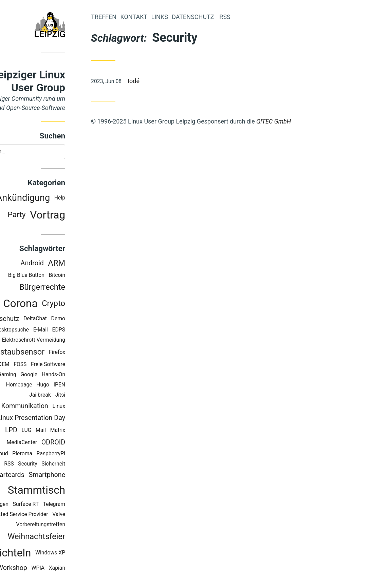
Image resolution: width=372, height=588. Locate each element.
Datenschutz (31, 319)
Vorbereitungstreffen (70, 525)
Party (46, 216)
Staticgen (27, 505)
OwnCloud (26, 454)
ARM (86, 264)
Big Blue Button (56, 276)
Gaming (37, 375)
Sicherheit (83, 464)
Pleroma (52, 454)
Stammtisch (66, 491)
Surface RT (55, 505)
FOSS (50, 365)
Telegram (84, 505)
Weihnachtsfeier (66, 537)
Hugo (73, 385)
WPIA (68, 568)
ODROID (83, 443)
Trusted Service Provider (49, 515)
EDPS (88, 331)
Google (59, 375)
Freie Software (78, 365)
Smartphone (77, 476)
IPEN (89, 385)
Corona (50, 304)
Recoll (23, 464)
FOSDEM (29, 365)
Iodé (163, 81)
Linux (89, 407)
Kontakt (164, 17)
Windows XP (80, 554)
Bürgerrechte (72, 288)
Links (189, 17)
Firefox (87, 353)
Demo (88, 319)
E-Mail (70, 331)
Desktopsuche (42, 331)
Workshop (42, 568)
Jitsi (90, 395)
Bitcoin (87, 276)
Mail (71, 431)
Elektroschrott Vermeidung (63, 341)
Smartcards (37, 476)
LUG (56, 431)
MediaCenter (52, 443)
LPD (41, 431)
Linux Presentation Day (61, 419)
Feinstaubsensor (45, 353)
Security (57, 464)
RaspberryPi (81, 454)
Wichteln (40, 554)
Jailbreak (70, 395)
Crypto (83, 304)
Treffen (134, 17)
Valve (89, 515)
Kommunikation (55, 407)
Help (90, 199)
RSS (39, 464)
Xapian (87, 568)
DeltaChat (65, 319)
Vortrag (77, 216)
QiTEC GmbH (303, 121)
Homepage (49, 385)
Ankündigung (53, 198)
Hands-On (83, 375)
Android (62, 264)
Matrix (88, 431)
